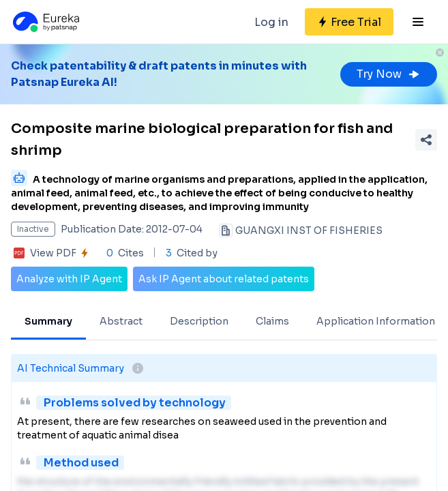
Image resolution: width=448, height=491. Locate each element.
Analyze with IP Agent (69, 279)
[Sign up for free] (349, 22)
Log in (271, 22)
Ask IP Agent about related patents (224, 279)
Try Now (389, 74)
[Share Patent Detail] (426, 140)
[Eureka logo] (45, 22)
